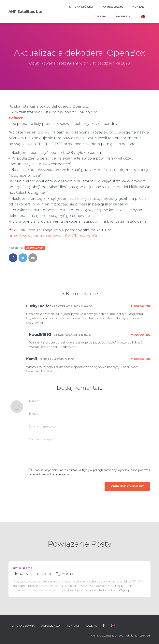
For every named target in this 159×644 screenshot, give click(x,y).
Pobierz (15, 118)
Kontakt (139, 7)
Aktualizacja (113, 7)
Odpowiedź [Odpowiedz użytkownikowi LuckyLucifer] (141, 306)
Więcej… (125, 590)
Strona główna (81, 7)
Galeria (100, 16)
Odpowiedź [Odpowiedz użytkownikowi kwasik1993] (141, 335)
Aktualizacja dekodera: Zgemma (43, 574)
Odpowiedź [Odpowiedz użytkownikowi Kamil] (141, 359)
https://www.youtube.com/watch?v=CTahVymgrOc (53, 236)
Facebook (123, 16)
